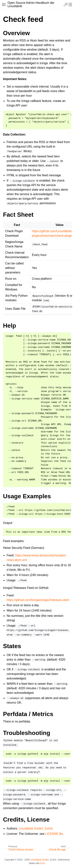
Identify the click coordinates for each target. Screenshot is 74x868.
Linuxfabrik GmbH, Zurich (36, 828)
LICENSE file (54, 834)
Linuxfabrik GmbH (40, 860)
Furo (43, 863)
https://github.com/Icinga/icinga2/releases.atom (38, 600)
